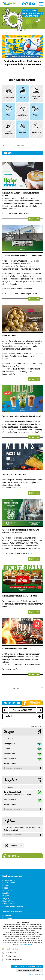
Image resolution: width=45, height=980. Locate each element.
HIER (9, 293)
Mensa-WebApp (8, 901)
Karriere (6, 885)
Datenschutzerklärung (25, 944)
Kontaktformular (9, 882)
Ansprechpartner (9, 880)
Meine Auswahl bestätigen (29, 970)
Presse (5, 888)
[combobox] (22, 716)
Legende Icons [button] (13, 846)
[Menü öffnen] (41, 4)
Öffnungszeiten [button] (22, 835)
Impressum (7, 915)
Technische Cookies (12, 949)
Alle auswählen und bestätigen (26, 967)
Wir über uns (7, 890)
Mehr (32, 219)
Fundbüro (6, 893)
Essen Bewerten (9, 903)
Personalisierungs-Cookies (14, 960)
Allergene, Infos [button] (22, 768)
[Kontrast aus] (27, 4)
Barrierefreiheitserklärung (13, 906)
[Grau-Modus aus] (23, 4)
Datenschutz (7, 918)
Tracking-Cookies (11, 956)
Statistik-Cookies (11, 953)
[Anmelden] (30, 4)
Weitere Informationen (36, 974)
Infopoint (6, 896)
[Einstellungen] (33, 4)
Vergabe (6, 898)
